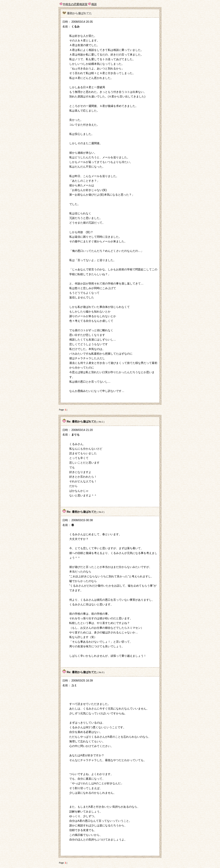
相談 (94, 4)
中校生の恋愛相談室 (75, 4)
